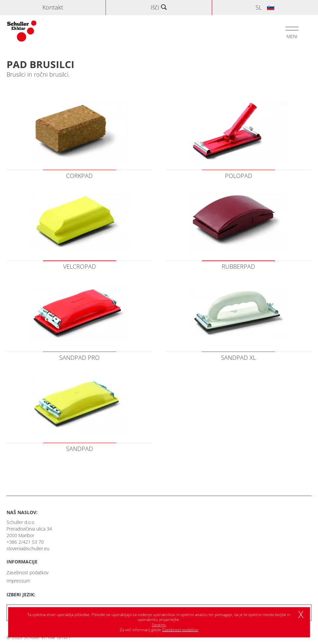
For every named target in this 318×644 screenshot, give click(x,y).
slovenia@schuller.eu (28, 548)
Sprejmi (159, 625)
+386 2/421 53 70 (25, 542)
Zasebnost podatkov (27, 572)
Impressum (18, 581)
